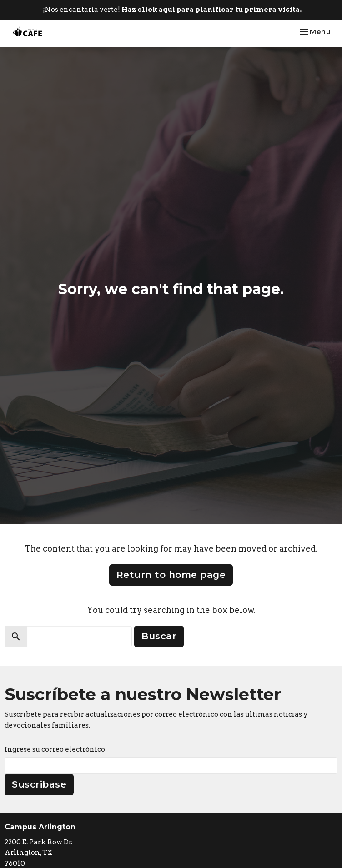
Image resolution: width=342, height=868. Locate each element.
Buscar (159, 636)
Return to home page (171, 575)
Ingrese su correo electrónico (55, 749)
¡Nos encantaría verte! (172, 10)
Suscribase (39, 784)
